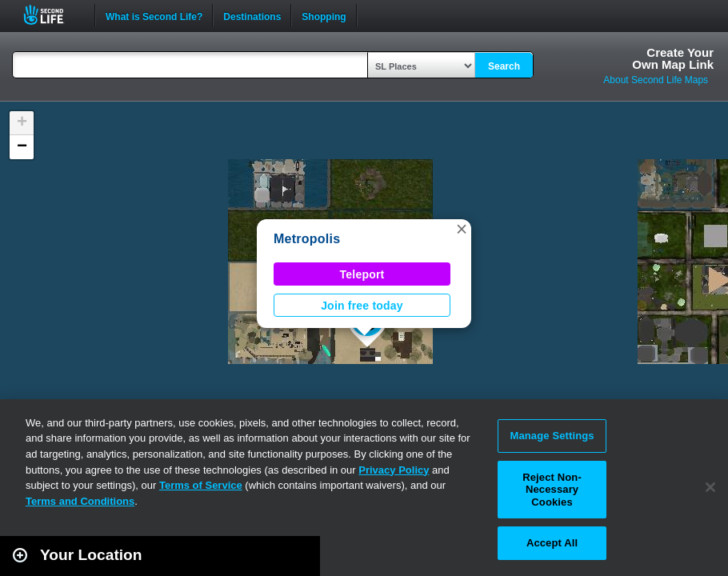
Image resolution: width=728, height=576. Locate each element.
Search (504, 66)
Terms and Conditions (80, 501)
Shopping (324, 15)
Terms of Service (201, 485)
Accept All (552, 543)
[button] (462, 229)
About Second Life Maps (656, 80)
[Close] (710, 487)
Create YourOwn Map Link (673, 58)
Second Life (52, 15)
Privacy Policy (394, 470)
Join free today (362, 306)
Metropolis (307, 239)
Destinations (252, 15)
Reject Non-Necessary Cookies (552, 490)
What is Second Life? (154, 15)
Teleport (362, 274)
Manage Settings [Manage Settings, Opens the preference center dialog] (552, 436)
